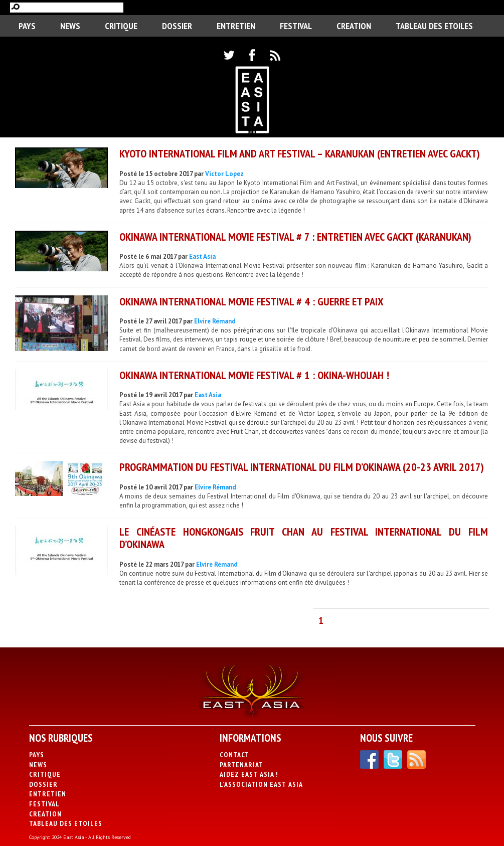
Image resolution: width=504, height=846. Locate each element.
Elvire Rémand (215, 321)
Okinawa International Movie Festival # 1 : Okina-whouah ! (254, 375)
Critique (121, 26)
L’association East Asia (261, 784)
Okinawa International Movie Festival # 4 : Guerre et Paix (251, 301)
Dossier (177, 26)
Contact (234, 755)
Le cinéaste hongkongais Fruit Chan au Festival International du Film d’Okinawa (304, 538)
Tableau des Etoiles (434, 26)
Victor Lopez (224, 174)
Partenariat (241, 765)
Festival (296, 26)
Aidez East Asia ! (249, 774)
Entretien (236, 26)
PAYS (27, 26)
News (70, 26)
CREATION (354, 26)
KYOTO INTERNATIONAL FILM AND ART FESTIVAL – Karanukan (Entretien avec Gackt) (300, 153)
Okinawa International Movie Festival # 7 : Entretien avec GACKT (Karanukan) (295, 237)
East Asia (202, 257)
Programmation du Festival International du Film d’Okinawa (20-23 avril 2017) (302, 467)
